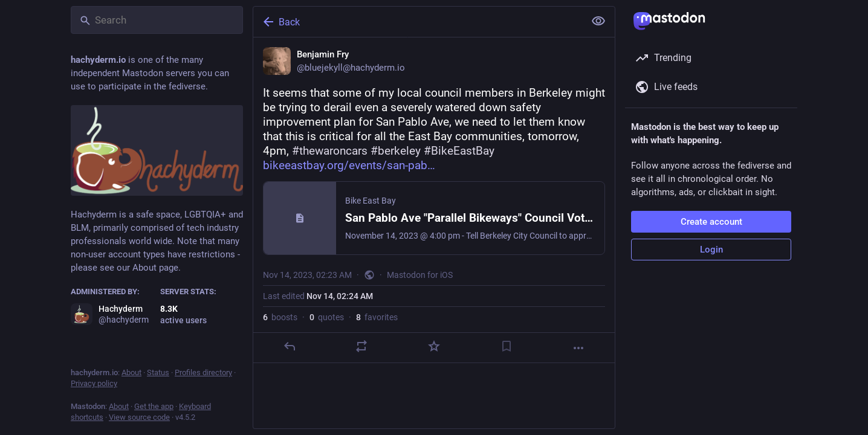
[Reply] (290, 346)
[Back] (418, 22)
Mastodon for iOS (420, 275)
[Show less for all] (598, 21)
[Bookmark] (507, 346)
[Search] (157, 20)
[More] (578, 348)
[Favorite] (434, 346)
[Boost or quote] (361, 346)
